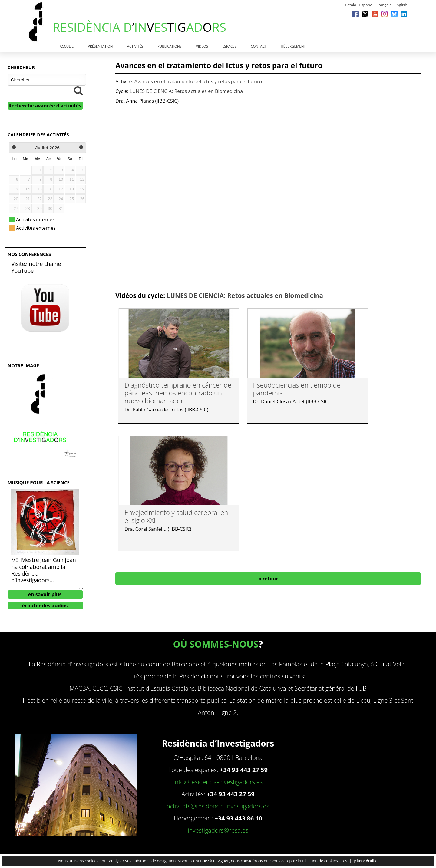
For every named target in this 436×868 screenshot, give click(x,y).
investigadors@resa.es (218, 830)
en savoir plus (45, 594)
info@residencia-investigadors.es (218, 782)
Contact (259, 46)
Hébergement (293, 46)
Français (384, 5)
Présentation (100, 46)
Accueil (67, 46)
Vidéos (202, 46)
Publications (170, 46)
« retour (268, 579)
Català (350, 5)
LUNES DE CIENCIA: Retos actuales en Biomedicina (186, 91)
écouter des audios (45, 606)
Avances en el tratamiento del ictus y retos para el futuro (198, 81)
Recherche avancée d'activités (45, 106)
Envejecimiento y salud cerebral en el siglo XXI (176, 516)
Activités (135, 46)
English (401, 5)
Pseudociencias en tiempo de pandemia (297, 389)
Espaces (229, 46)
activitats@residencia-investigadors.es (218, 806)
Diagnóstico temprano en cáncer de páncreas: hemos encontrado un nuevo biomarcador (178, 393)
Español (366, 5)
